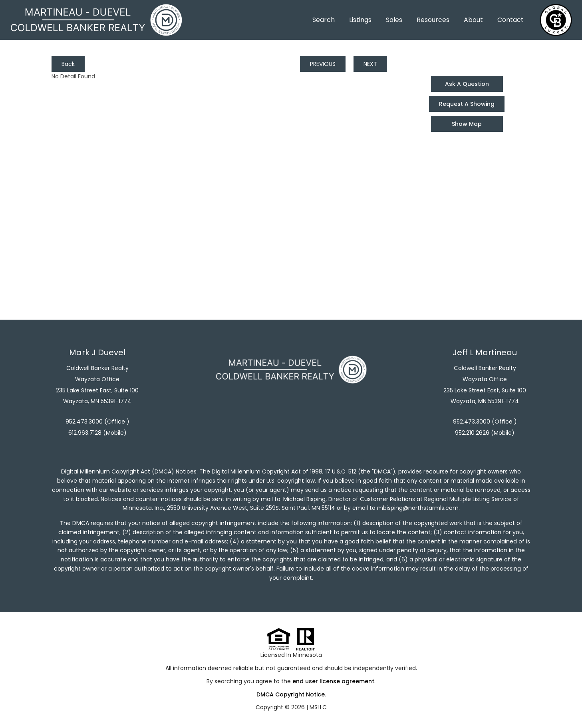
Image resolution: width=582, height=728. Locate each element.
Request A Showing (467, 104)
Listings (360, 20)
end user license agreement (333, 681)
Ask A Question (467, 84)
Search (324, 20)
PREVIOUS (323, 64)
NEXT (370, 64)
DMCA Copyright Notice (291, 694)
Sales (394, 20)
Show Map (467, 124)
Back (68, 64)
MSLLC (318, 707)
